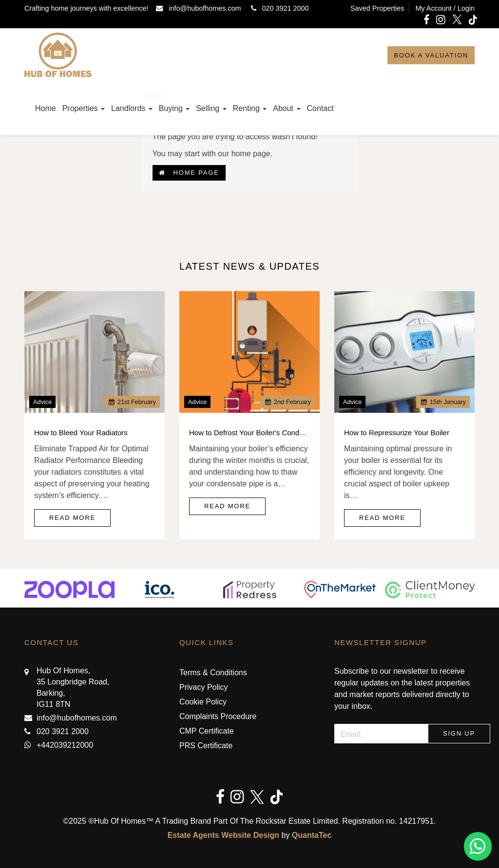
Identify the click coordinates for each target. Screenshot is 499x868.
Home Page (189, 173)
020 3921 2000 (278, 8)
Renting (250, 108)
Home (46, 108)
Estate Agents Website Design (223, 835)
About (287, 108)
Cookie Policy (203, 702)
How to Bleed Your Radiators (81, 433)
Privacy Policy (204, 687)
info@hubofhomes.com (200, 8)
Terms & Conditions (213, 673)
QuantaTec (312, 835)
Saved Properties (377, 8)
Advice (42, 402)
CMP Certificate (207, 731)
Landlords (132, 108)
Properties (84, 108)
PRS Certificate (206, 746)
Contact (320, 108)
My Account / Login (445, 8)
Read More (72, 518)
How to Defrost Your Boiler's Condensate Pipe (249, 433)
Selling (211, 108)
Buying (174, 108)
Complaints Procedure (218, 716)
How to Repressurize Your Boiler (397, 433)
